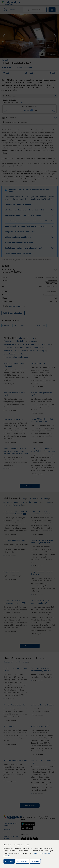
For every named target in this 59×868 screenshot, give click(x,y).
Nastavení (35, 861)
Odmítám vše (22, 861)
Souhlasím (9, 861)
